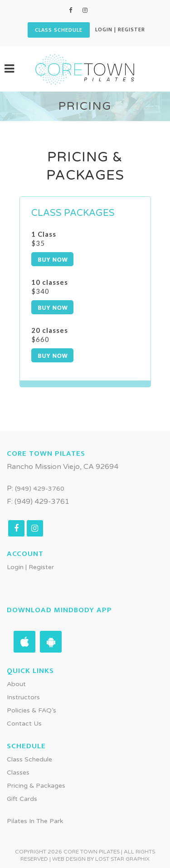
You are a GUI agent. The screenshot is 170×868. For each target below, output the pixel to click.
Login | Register (120, 29)
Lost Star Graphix (122, 859)
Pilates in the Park (35, 821)
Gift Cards (22, 799)
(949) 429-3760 (40, 489)
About (16, 684)
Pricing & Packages (36, 786)
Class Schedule (29, 759)
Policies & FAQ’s (32, 710)
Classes (18, 773)
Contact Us (24, 724)
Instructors (23, 697)
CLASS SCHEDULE (59, 30)
